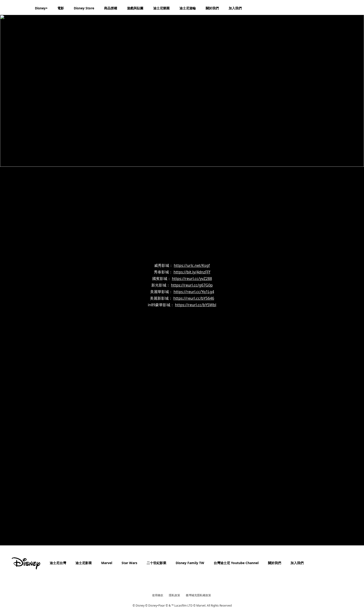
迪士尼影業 (84, 563)
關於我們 (275, 563)
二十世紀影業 (156, 563)
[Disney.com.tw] (17, 8)
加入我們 (297, 563)
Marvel (107, 563)
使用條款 (158, 595)
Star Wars (129, 563)
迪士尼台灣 (58, 563)
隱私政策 (175, 595)
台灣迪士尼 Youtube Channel (236, 563)
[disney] (26, 563)
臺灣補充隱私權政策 (198, 595)
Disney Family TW (190, 563)
